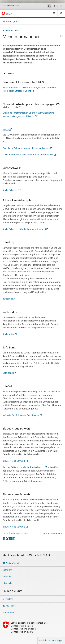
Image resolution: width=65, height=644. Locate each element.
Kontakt (7, 576)
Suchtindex (8, 334)
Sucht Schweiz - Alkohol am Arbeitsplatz (24, 229)
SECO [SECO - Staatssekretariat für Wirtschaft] (9, 14)
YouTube (10, 606)
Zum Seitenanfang (54, 533)
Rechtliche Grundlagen (51, 640)
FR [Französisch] (54, 6)
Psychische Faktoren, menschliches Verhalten (26, 148)
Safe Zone (8, 373)
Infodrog (7, 299)
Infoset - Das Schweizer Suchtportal (21, 415)
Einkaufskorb (13, 563)
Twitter (9, 599)
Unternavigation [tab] (11, 21)
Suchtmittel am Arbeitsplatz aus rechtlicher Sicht (28, 155)
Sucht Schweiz (10, 190)
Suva (6, 130)
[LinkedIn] (14, 538)
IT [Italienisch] (57, 6)
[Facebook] (4, 538)
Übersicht (8, 583)
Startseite (8, 570)
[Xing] (11, 538)
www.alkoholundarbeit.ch (30, 467)
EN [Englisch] (62, 6)
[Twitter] (8, 538)
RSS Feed (10, 612)
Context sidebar (13, 30)
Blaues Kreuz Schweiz (14, 461)
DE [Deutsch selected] (49, 6)
